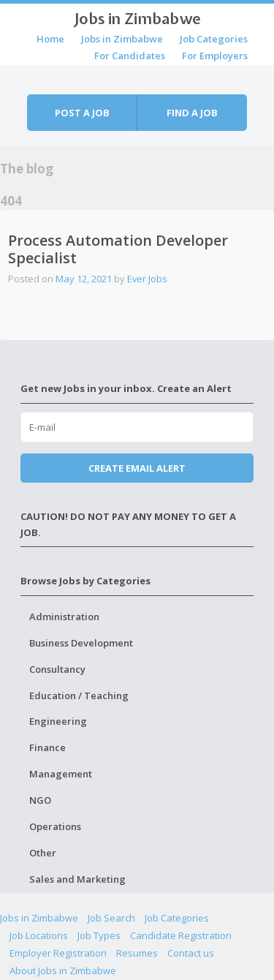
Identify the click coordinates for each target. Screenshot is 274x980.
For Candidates (130, 56)
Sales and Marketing (77, 879)
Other (43, 853)
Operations (55, 826)
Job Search (111, 918)
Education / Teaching (79, 696)
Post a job (82, 113)
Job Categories (214, 39)
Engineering (58, 721)
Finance (47, 747)
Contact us (191, 953)
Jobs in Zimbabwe (137, 18)
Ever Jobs (147, 279)
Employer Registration (58, 953)
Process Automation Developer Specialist (118, 249)
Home (50, 39)
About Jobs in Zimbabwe (63, 970)
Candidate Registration (181, 935)
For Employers (215, 56)
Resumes (137, 953)
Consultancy (57, 669)
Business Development (81, 643)
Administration (64, 617)
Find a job (192, 113)
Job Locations (39, 935)
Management (61, 774)
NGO (40, 800)
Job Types (99, 935)
